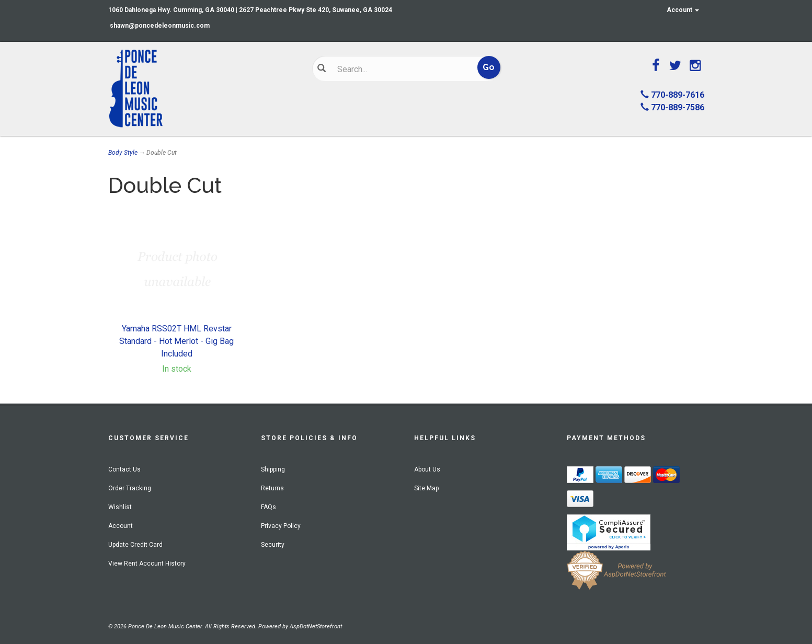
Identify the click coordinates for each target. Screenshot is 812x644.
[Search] (399, 69)
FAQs (268, 507)
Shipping (273, 469)
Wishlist (120, 507)
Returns (272, 488)
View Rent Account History (147, 563)
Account (683, 10)
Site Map (426, 488)
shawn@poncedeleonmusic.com (160, 26)
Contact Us (124, 469)
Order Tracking (130, 488)
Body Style (123, 153)
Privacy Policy (281, 526)
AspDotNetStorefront (316, 626)
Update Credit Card (135, 545)
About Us (427, 469)
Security (273, 545)
